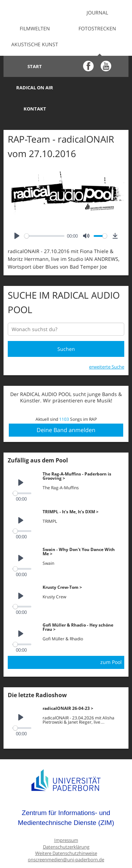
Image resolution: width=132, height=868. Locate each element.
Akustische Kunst (35, 44)
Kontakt (35, 88)
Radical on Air (97, 66)
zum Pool (111, 641)
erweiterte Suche (107, 346)
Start (35, 66)
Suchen (66, 328)
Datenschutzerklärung (66, 826)
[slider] (44, 215)
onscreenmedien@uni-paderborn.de (66, 839)
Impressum (66, 819)
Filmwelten (35, 28)
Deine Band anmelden (66, 409)
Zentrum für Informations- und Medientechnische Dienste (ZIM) (66, 797)
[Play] (17, 215)
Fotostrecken (97, 28)
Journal (97, 13)
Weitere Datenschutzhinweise (66, 832)
